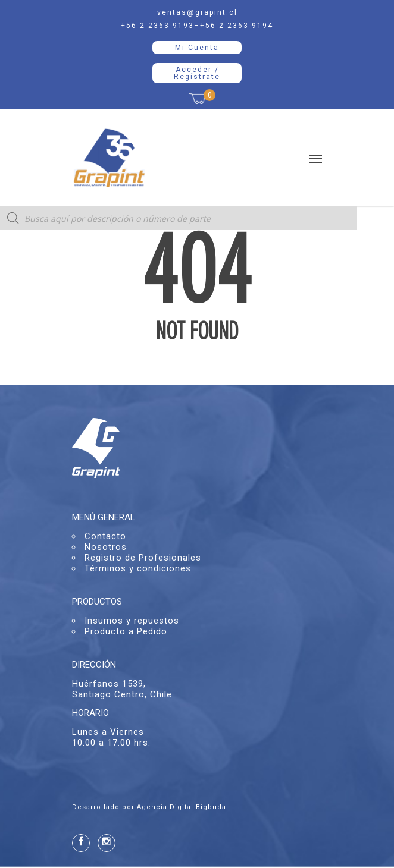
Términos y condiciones (138, 568)
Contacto (105, 536)
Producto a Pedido (126, 631)
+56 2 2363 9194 (237, 26)
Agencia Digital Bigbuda (182, 807)
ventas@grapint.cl (197, 12)
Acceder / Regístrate (197, 73)
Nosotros (106, 547)
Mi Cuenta (197, 48)
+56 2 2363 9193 (157, 26)
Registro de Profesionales (143, 558)
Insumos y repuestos (132, 621)
